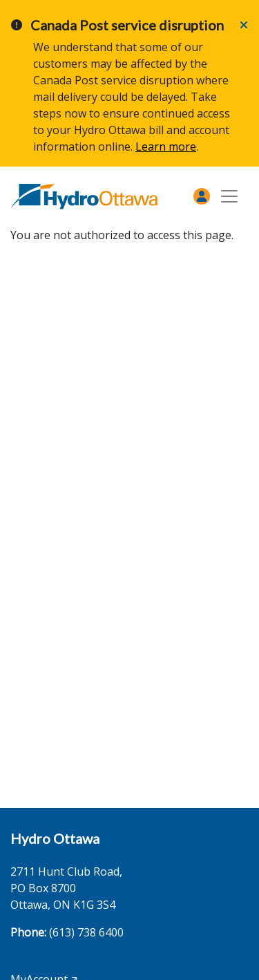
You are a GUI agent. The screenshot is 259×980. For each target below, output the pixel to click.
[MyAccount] (202, 196)
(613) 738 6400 (86, 932)
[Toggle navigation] (229, 197)
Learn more (166, 147)
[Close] (244, 25)
